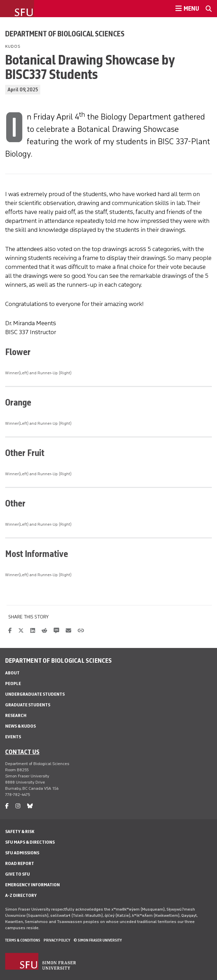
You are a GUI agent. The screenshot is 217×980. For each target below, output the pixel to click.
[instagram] (18, 806)
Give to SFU (18, 874)
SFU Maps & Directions (30, 842)
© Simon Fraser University (98, 940)
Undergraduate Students (35, 694)
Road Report (20, 863)
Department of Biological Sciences (65, 34)
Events (13, 737)
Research (16, 715)
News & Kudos (20, 726)
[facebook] (7, 806)
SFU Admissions (22, 853)
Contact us (22, 752)
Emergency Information (32, 885)
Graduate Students (28, 705)
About (12, 673)
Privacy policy (57, 940)
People (13, 683)
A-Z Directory (21, 895)
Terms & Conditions (23, 940)
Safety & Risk (20, 831)
